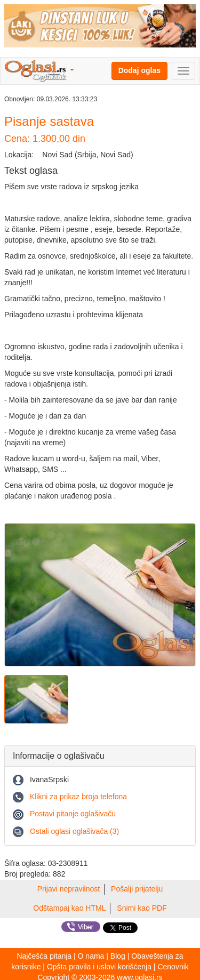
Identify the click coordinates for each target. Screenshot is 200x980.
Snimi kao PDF (142, 908)
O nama (91, 956)
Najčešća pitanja (44, 956)
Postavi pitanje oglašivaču (73, 814)
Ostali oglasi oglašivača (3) (74, 831)
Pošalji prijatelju (137, 889)
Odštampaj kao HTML (69, 908)
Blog (118, 956)
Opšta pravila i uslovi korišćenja (99, 967)
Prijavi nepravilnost (69, 889)
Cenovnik (173, 967)
